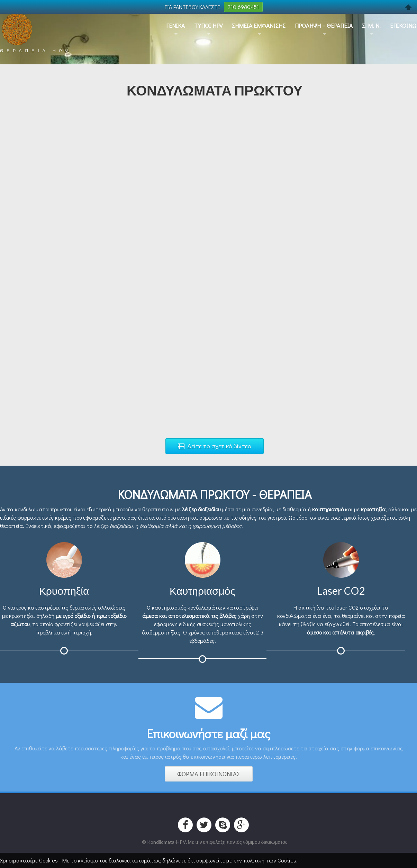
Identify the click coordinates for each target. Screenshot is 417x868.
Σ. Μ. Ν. (371, 26)
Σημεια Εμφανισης (259, 26)
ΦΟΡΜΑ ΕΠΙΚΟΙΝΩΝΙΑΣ (210, 774)
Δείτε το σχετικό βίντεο (215, 446)
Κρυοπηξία (64, 591)
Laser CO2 (341, 591)
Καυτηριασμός (202, 591)
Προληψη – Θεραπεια (324, 26)
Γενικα (175, 26)
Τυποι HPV (208, 26)
